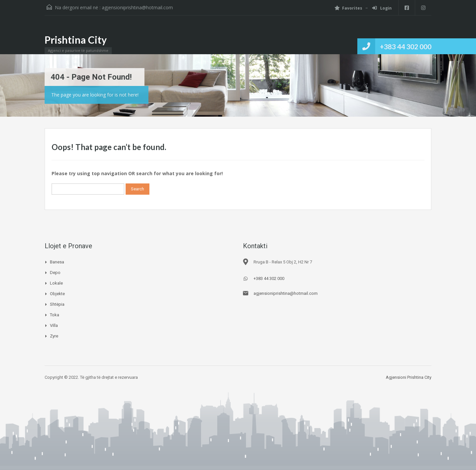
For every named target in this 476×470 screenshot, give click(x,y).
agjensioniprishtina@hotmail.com (137, 7)
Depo (55, 273)
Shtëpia (57, 304)
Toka (55, 315)
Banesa (57, 262)
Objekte (57, 294)
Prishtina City (76, 40)
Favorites (348, 8)
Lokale (56, 283)
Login (382, 8)
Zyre (54, 336)
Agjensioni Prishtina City (409, 377)
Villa (54, 325)
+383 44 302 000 (406, 46)
